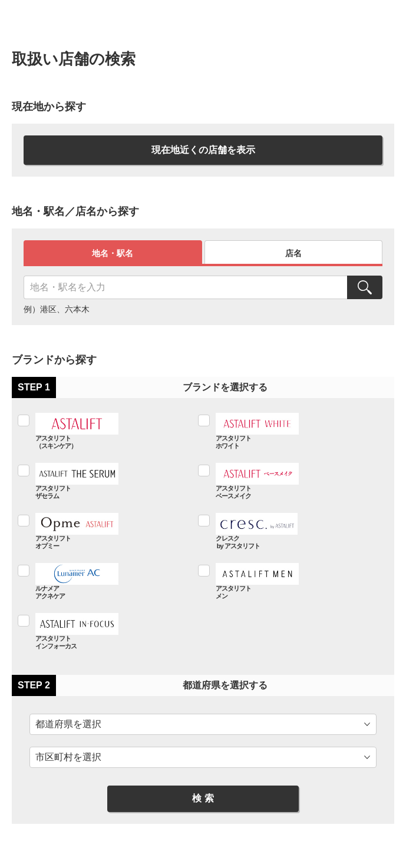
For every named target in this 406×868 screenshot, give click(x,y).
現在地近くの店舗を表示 (203, 150)
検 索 (203, 798)
